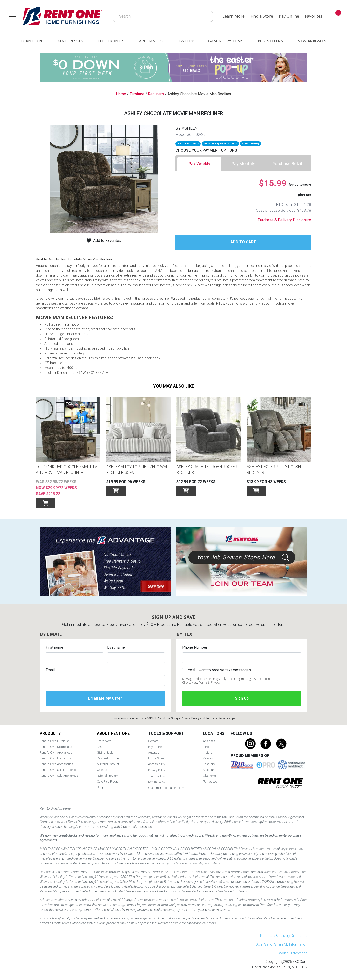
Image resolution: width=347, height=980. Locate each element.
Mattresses (70, 41)
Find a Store (262, 16)
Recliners (156, 94)
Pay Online (289, 16)
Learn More (234, 16)
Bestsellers (270, 41)
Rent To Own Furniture (54, 741)
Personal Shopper (108, 758)
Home (121, 94)
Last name (116, 647)
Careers (102, 770)
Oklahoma (209, 776)
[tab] (199, 164)
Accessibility (157, 764)
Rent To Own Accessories (56, 764)
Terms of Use (157, 776)
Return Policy (157, 782)
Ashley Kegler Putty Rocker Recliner (275, 470)
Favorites (314, 16)
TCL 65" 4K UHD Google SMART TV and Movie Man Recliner (67, 470)
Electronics (111, 41)
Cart (337, 13)
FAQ (100, 747)
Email (50, 670)
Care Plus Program (109, 781)
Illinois (207, 747)
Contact (153, 741)
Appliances (151, 41)
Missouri (209, 770)
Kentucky (209, 764)
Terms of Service (217, 718)
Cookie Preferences (292, 953)
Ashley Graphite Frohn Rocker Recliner (207, 470)
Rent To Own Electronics (56, 758)
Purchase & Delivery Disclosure (284, 220)
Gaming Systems (226, 41)
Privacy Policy (190, 718)
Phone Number (195, 647)
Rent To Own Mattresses (56, 747)
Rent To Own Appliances (56, 752)
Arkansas (209, 741)
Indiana (208, 752)
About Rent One (113, 733)
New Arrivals (312, 41)
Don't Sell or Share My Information (281, 944)
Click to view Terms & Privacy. (201, 683)
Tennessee (210, 781)
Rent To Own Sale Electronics (59, 770)
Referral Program (108, 776)
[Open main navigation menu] (13, 16)
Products (50, 733)
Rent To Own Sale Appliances (59, 776)
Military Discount (108, 764)
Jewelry (186, 41)
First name (54, 647)
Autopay (154, 752)
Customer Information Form (166, 788)
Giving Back (105, 752)
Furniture (32, 41)
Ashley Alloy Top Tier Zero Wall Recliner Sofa (138, 470)
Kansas (208, 758)
